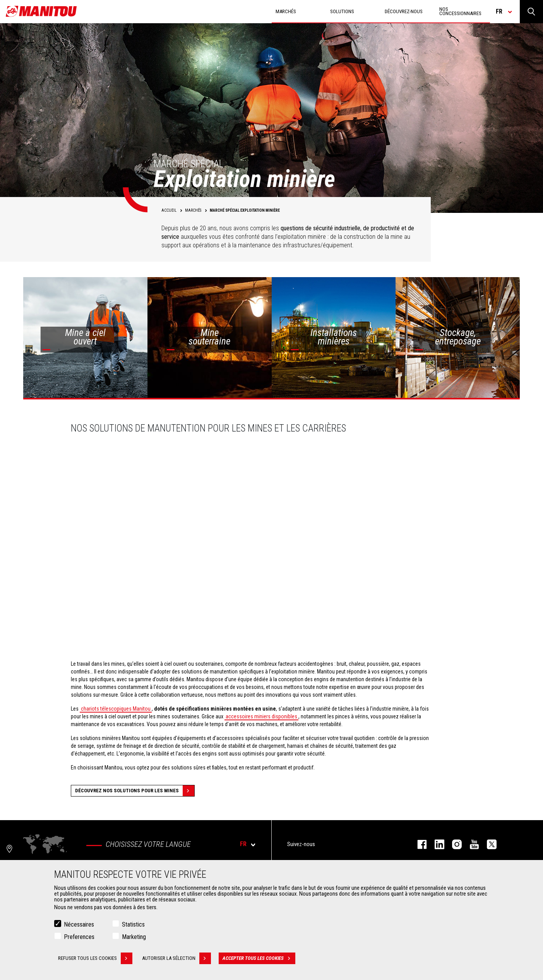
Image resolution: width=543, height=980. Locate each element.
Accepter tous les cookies (259, 958)
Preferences (79, 937)
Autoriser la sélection (176, 958)
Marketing (134, 937)
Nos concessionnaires (460, 11)
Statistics (133, 924)
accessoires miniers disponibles (261, 716)
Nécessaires (79, 924)
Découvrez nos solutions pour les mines (135, 791)
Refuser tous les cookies (95, 958)
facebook (418, 844)
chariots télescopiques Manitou (116, 709)
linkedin (436, 844)
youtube (470, 844)
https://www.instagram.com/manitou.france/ (453, 844)
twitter (488, 844)
